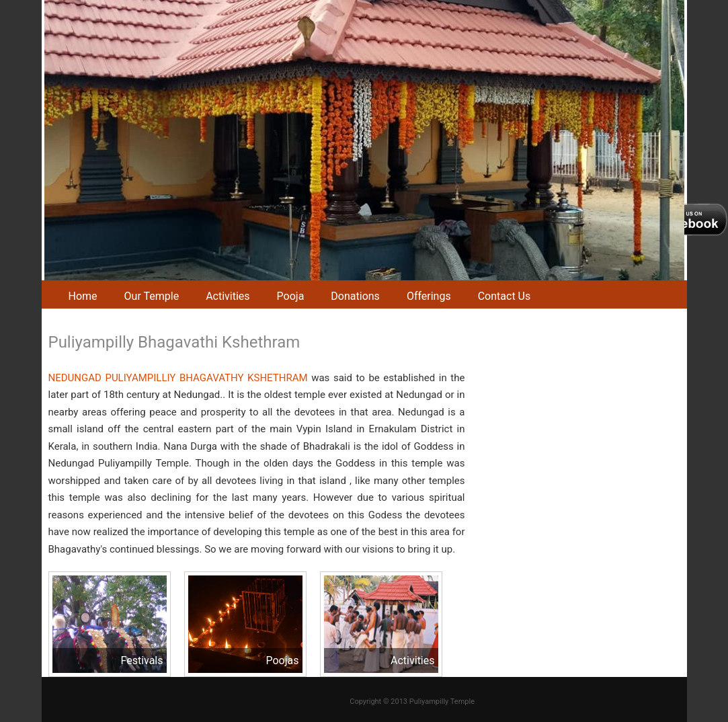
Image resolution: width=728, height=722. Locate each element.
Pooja (291, 296)
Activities (228, 296)
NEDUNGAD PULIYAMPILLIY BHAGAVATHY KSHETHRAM (178, 378)
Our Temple (152, 296)
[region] (364, 140)
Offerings (429, 296)
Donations (355, 296)
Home (83, 296)
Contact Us (504, 296)
